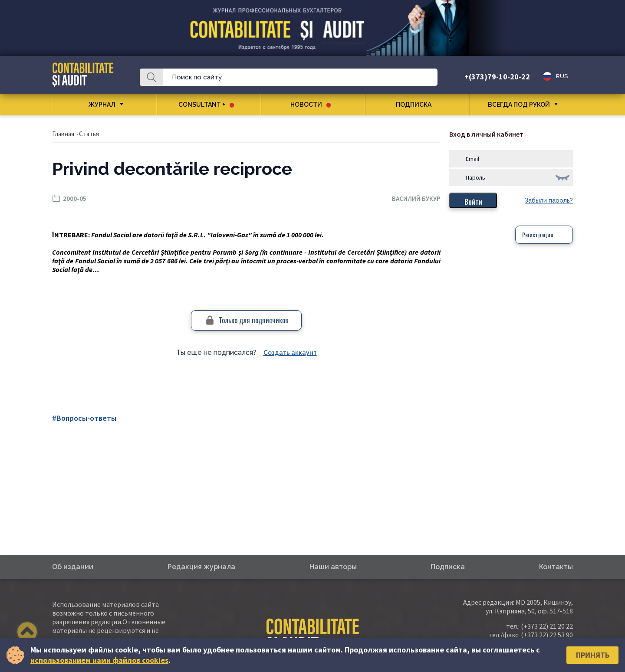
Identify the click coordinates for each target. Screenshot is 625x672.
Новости (311, 105)
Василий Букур (416, 198)
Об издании (73, 567)
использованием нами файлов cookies (99, 660)
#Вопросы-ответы (84, 418)
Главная (63, 134)
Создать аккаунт (290, 353)
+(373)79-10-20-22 (497, 77)
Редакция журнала (201, 567)
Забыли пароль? (549, 200)
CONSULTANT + (206, 105)
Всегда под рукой (519, 105)
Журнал (102, 105)
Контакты (556, 567)
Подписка (417, 105)
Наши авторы (333, 567)
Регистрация (538, 234)
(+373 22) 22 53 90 (547, 635)
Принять (593, 655)
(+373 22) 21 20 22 (547, 626)
